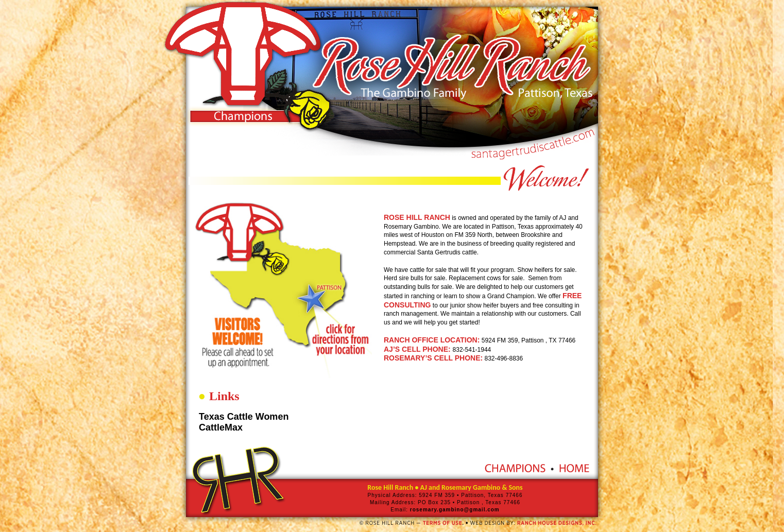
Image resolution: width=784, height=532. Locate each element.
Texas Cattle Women (244, 417)
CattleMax (221, 427)
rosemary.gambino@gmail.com (454, 510)
